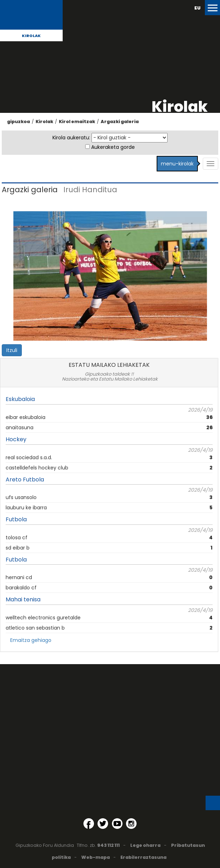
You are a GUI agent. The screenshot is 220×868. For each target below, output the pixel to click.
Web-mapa (96, 857)
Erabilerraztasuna (143, 857)
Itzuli (12, 350)
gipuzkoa (18, 122)
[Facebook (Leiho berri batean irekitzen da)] (89, 824)
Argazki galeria (120, 122)
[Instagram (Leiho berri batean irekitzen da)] (131, 824)
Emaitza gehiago (31, 640)
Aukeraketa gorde (113, 147)
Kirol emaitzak (77, 122)
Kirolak (31, 36)
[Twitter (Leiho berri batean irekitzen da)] (103, 824)
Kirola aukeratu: (71, 138)
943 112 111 (108, 845)
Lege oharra (145, 845)
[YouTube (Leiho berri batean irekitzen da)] (117, 824)
